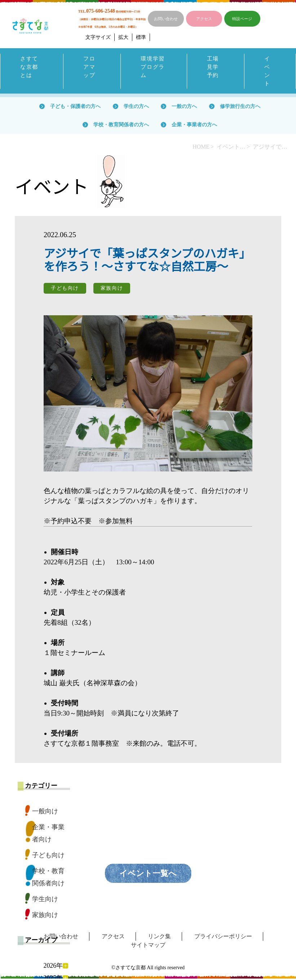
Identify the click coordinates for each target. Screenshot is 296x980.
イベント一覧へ (148, 875)
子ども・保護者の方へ (75, 108)
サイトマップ (148, 946)
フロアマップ (90, 67)
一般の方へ (184, 108)
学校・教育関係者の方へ (121, 126)
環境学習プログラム (153, 67)
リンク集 (159, 938)
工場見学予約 (213, 67)
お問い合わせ (166, 19)
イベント (268, 72)
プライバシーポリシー (223, 938)
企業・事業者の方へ (194, 126)
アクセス (204, 19)
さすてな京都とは (30, 67)
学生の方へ (136, 108)
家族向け (45, 916)
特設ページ (242, 19)
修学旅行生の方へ (240, 108)
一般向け (45, 813)
